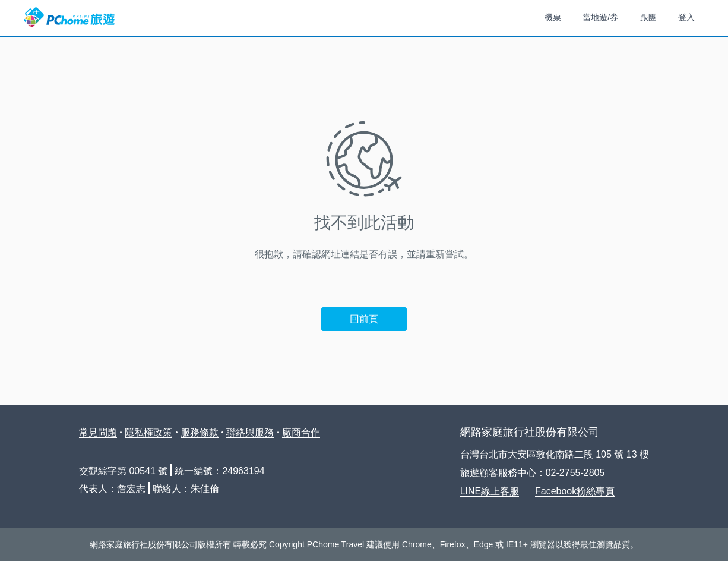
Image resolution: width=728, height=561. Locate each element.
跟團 (648, 17)
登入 (686, 17)
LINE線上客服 (490, 491)
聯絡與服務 (250, 432)
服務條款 (200, 432)
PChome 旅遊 (69, 18)
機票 (553, 17)
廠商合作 (301, 432)
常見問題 (98, 432)
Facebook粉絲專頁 (575, 491)
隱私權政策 (148, 432)
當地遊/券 (600, 17)
